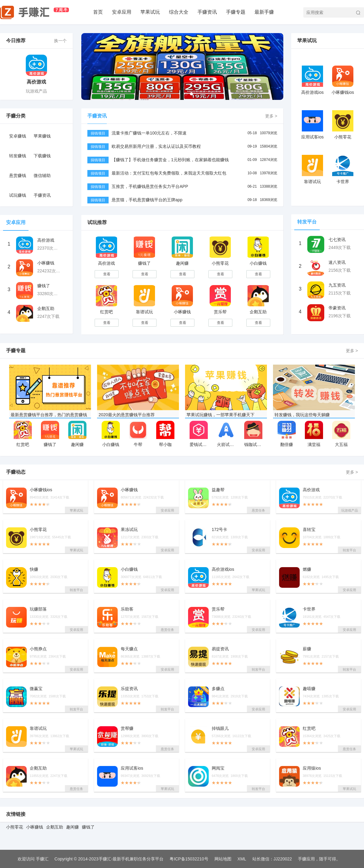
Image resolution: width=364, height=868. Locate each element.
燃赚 (307, 569)
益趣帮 (218, 490)
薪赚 (307, 649)
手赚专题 (236, 12)
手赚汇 (42, 859)
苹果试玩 (150, 12)
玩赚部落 (38, 609)
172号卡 (219, 530)
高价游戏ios (312, 92)
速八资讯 (337, 262)
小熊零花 (220, 263)
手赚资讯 (207, 12)
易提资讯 (220, 649)
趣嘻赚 (309, 689)
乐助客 (127, 609)
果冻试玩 (129, 530)
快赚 (34, 569)
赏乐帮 (220, 312)
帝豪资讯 (337, 308)
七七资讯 (337, 240)
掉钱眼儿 (220, 728)
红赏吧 (106, 312)
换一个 (60, 41)
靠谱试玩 (144, 312)
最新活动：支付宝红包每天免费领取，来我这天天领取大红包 (169, 173)
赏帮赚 (127, 728)
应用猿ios (312, 768)
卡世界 (343, 182)
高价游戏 (36, 82)
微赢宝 (36, 689)
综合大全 (179, 12)
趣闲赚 (182, 263)
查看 (107, 274)
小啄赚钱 (46, 263)
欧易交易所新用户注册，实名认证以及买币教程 (156, 146)
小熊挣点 (38, 649)
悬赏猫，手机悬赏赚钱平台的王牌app (147, 200)
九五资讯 (337, 285)
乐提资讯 (129, 689)
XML (242, 859)
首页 (98, 12)
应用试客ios (312, 137)
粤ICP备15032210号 (189, 859)
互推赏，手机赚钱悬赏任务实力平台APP (150, 186)
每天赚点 (129, 649)
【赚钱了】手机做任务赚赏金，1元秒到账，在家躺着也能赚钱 (170, 160)
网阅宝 (218, 768)
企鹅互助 (46, 308)
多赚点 (218, 689)
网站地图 (223, 859)
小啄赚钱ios (343, 92)
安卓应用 (122, 12)
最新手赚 (264, 12)
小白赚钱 (258, 263)
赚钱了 (44, 286)
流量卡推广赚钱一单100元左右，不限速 (149, 133)
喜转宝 (309, 530)
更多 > (271, 116)
